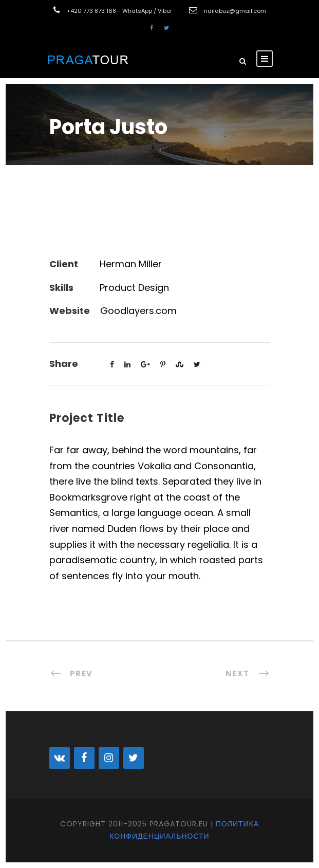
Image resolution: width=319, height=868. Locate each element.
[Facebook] (84, 758)
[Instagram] (109, 758)
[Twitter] (134, 758)
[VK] (60, 758)
